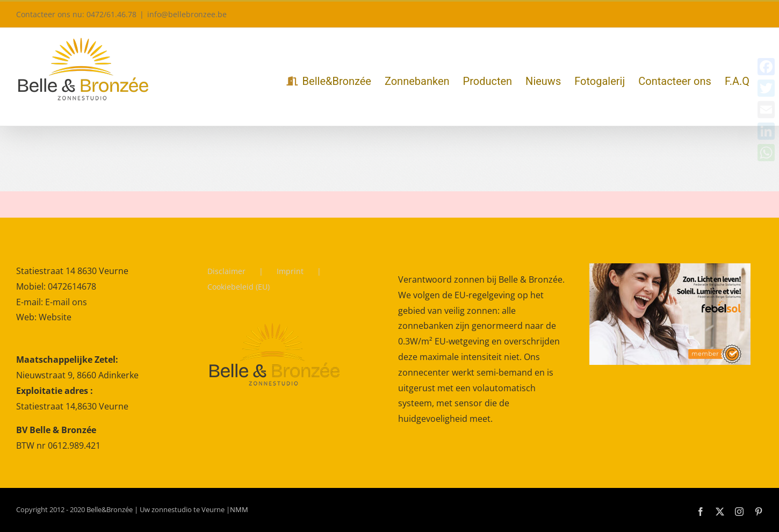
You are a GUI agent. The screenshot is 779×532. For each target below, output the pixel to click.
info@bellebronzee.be (187, 14)
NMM (239, 509)
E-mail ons (66, 302)
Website (55, 317)
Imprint (290, 271)
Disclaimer (226, 271)
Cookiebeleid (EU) (239, 287)
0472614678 (72, 286)
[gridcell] (103, 403)
